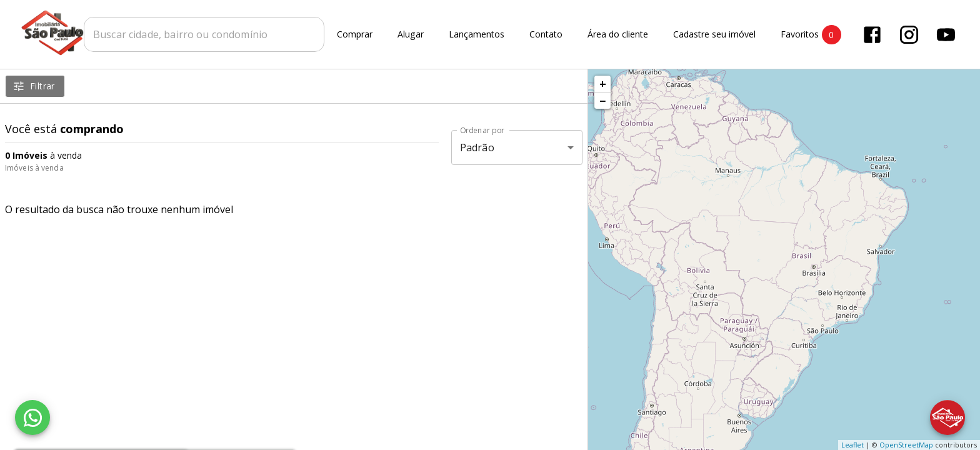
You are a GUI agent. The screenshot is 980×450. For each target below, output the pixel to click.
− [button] (602, 101)
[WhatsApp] (32, 417)
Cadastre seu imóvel (714, 35)
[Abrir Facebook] (872, 35)
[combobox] (204, 34)
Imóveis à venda (34, 168)
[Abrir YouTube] (946, 35)
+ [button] (603, 84)
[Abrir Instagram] (909, 35)
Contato (546, 35)
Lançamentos (477, 35)
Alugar (411, 35)
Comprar (355, 35)
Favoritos (811, 35)
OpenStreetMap (906, 445)
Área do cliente (618, 35)
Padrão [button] (477, 147)
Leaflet (852, 445)
